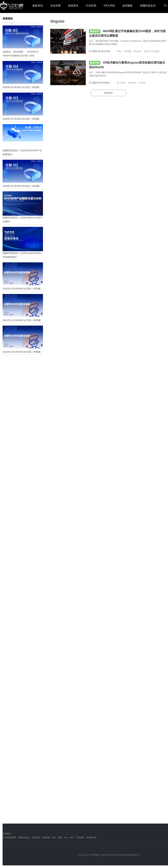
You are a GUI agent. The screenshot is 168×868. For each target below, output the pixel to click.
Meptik (142, 83)
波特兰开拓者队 (152, 51)
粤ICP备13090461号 (129, 855)
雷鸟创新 (80, 838)
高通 (60, 838)
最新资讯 (38, 6)
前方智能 (36, 838)
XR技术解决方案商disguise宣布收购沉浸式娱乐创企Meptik (127, 65)
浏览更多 (108, 93)
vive (66, 838)
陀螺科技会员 (148, 6)
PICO (72, 838)
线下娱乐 (121, 83)
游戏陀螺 (46, 838)
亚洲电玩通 (91, 838)
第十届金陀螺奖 (9, 838)
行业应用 (91, 6)
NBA (119, 51)
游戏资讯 (73, 6)
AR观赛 (127, 51)
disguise (138, 51)
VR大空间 (109, 6)
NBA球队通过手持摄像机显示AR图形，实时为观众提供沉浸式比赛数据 (127, 33)
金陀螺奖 (127, 6)
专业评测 (55, 6)
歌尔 (54, 838)
